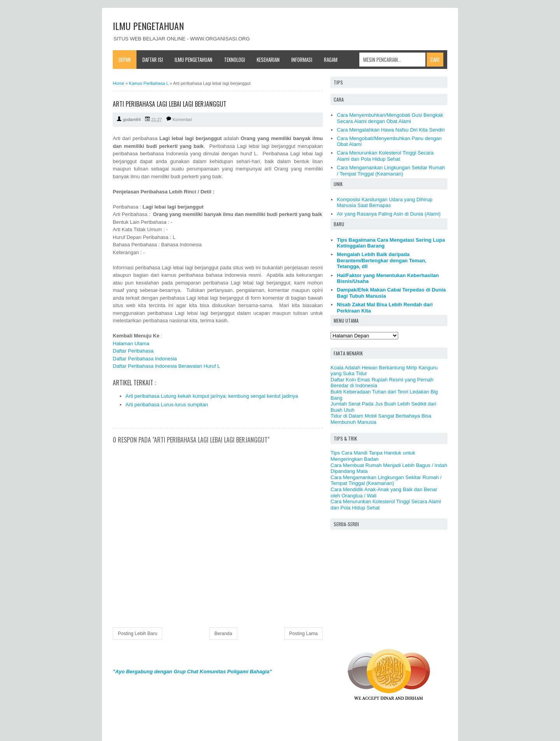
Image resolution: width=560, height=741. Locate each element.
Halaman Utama (131, 343)
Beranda (223, 634)
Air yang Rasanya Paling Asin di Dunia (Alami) (389, 214)
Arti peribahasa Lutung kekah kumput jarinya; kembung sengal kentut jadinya (212, 396)
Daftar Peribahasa (133, 351)
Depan (125, 60)
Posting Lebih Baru (137, 634)
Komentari (182, 119)
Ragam (331, 60)
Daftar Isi (153, 60)
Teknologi (234, 60)
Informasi (302, 60)
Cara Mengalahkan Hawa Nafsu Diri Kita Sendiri (391, 130)
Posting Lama (304, 634)
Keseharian (268, 60)
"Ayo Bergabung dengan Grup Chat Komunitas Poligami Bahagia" (192, 672)
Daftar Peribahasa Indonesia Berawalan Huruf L (166, 366)
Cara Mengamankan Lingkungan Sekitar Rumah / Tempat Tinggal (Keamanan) (391, 171)
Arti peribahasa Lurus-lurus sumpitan (167, 405)
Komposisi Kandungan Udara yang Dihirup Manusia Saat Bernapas (385, 203)
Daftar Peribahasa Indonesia (145, 359)
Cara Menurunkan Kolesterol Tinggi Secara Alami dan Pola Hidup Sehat (385, 156)
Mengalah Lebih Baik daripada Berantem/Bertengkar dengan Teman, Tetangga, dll (381, 260)
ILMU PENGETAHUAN (148, 26)
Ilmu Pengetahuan (193, 60)
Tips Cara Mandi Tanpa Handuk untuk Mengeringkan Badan (373, 456)
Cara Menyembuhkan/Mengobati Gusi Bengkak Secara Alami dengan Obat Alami (390, 118)
